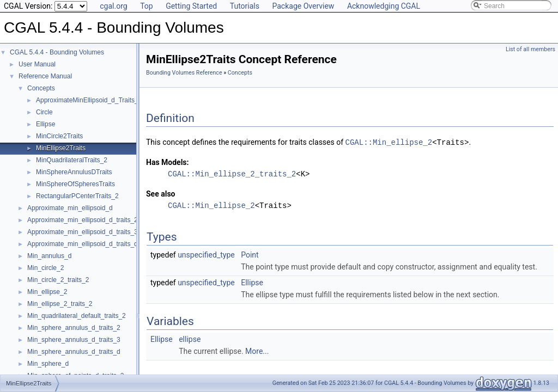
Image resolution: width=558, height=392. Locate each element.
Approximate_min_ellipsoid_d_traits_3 (83, 232)
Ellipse (46, 124)
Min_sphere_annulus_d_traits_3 (74, 340)
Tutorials (245, 6)
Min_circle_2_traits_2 (58, 280)
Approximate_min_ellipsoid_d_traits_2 (83, 220)
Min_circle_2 (46, 268)
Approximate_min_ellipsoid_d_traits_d (83, 244)
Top (147, 6)
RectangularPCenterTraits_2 (77, 196)
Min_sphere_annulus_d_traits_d (74, 352)
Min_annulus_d (49, 256)
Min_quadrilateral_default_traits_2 (77, 316)
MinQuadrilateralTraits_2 (72, 160)
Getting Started (191, 6)
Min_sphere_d (48, 364)
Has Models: (168, 162)
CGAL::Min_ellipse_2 (389, 142)
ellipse (190, 339)
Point (250, 254)
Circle (44, 112)
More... (257, 351)
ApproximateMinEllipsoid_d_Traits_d (89, 100)
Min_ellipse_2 (47, 292)
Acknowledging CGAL (384, 6)
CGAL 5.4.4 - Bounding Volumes (57, 52)
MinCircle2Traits (59, 136)
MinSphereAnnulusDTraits (74, 172)
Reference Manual (45, 76)
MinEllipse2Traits (61, 148)
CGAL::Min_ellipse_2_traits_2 (232, 173)
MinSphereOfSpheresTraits (75, 184)
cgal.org (113, 6)
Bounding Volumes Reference (184, 73)
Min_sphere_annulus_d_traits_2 (74, 328)
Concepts (41, 88)
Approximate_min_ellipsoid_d (70, 208)
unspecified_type (206, 254)
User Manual (37, 64)
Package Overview (303, 6)
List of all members (530, 49)
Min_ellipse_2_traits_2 (60, 304)
